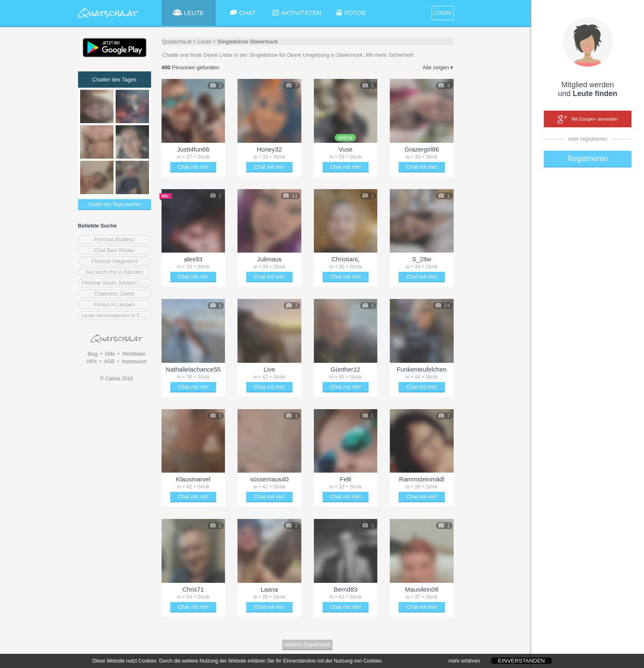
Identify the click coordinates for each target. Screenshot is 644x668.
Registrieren (587, 159)
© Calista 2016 (117, 379)
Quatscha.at (177, 42)
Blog (93, 354)
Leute (204, 42)
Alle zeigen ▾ (438, 67)
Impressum (134, 362)
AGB (109, 362)
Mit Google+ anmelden (588, 119)
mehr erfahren (464, 662)
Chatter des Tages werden (114, 204)
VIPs (92, 362)
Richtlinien (134, 354)
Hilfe (110, 354)
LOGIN (442, 13)
